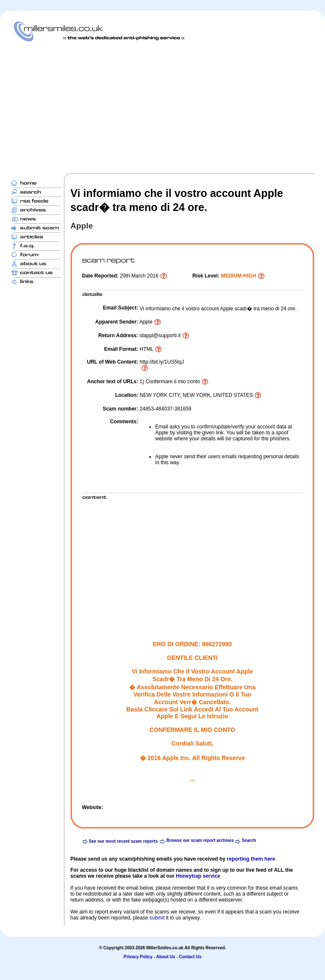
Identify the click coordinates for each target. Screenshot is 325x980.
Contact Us (190, 957)
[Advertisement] (127, 107)
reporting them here (251, 859)
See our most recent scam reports (123, 841)
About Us (165, 957)
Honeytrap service (198, 876)
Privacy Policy (138, 957)
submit (157, 918)
